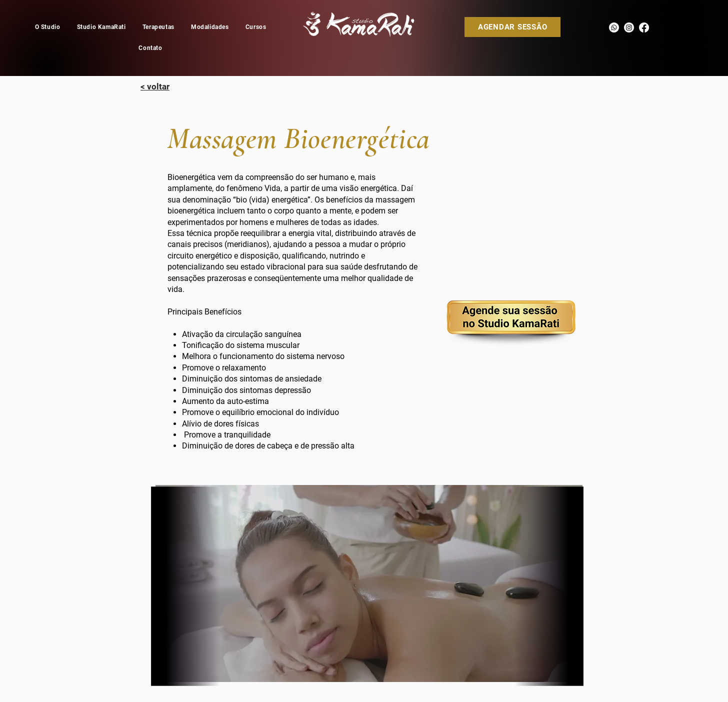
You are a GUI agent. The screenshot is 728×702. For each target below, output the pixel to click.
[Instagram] (629, 27)
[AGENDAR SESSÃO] (512, 27)
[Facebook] (644, 27)
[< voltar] (155, 86)
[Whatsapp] (614, 27)
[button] (210, 27)
